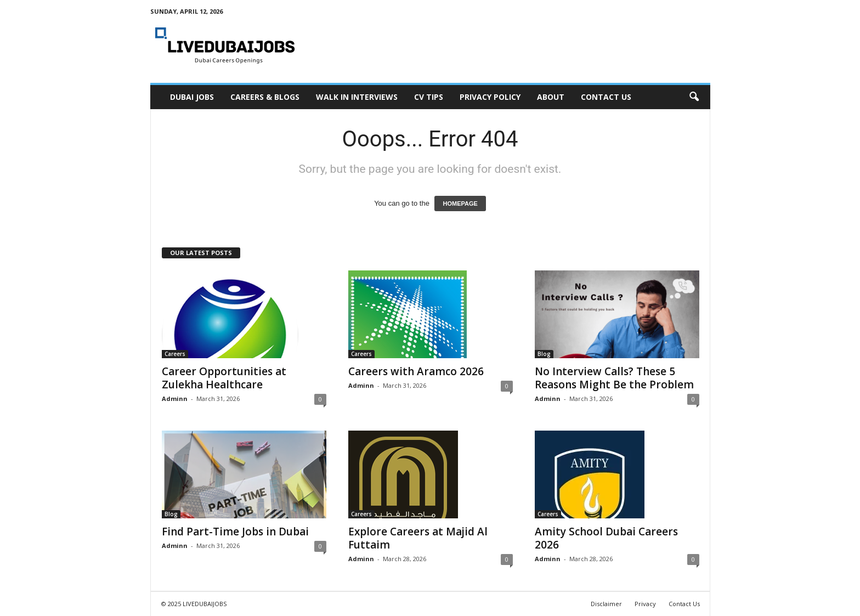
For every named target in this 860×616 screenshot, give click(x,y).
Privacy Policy (490, 97)
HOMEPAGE (460, 204)
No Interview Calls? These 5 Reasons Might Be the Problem (614, 378)
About (551, 97)
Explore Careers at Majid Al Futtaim (418, 538)
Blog (544, 354)
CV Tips (429, 97)
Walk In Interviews (357, 97)
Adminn (175, 399)
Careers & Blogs (265, 97)
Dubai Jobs (192, 97)
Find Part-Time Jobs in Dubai (235, 532)
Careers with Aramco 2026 (416, 371)
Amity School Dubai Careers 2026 (606, 538)
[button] (694, 97)
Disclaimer (606, 604)
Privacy (645, 604)
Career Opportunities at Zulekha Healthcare (224, 378)
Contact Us (606, 97)
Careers (175, 354)
